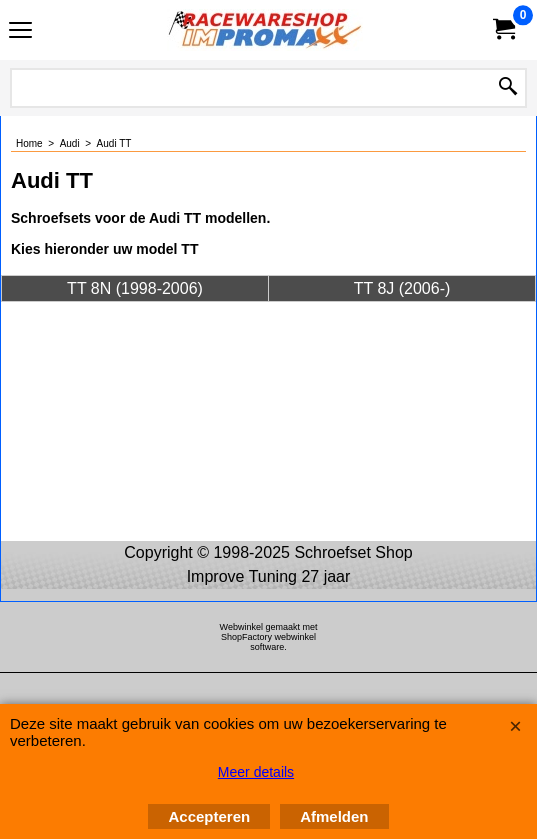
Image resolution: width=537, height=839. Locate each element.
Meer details (256, 772)
